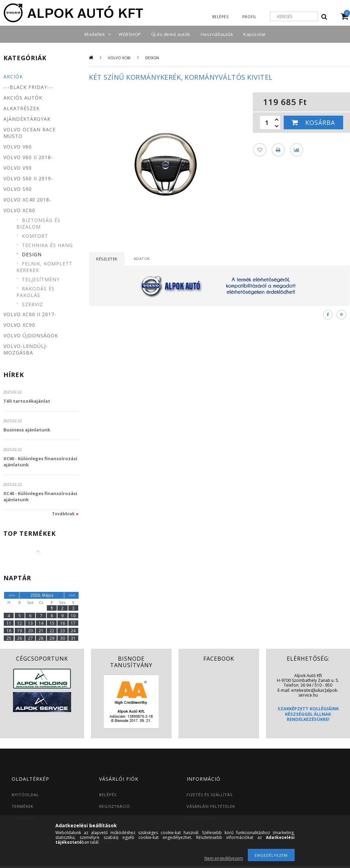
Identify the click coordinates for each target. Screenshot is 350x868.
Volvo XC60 (119, 58)
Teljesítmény (41, 279)
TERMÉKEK (23, 806)
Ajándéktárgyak (27, 119)
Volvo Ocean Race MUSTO (30, 133)
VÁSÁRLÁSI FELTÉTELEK (211, 806)
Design (32, 254)
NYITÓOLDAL (25, 795)
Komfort (35, 236)
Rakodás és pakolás (36, 292)
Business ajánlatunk (27, 430)
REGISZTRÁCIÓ (115, 806)
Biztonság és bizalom (38, 223)
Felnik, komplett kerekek (44, 267)
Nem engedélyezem (224, 858)
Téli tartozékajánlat (27, 401)
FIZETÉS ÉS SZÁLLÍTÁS (210, 795)
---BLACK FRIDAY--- (28, 87)
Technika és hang (47, 245)
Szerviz (32, 304)
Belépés (220, 17)
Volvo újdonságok (31, 335)
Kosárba (320, 122)
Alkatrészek (22, 108)
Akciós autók (23, 98)
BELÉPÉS (108, 795)
